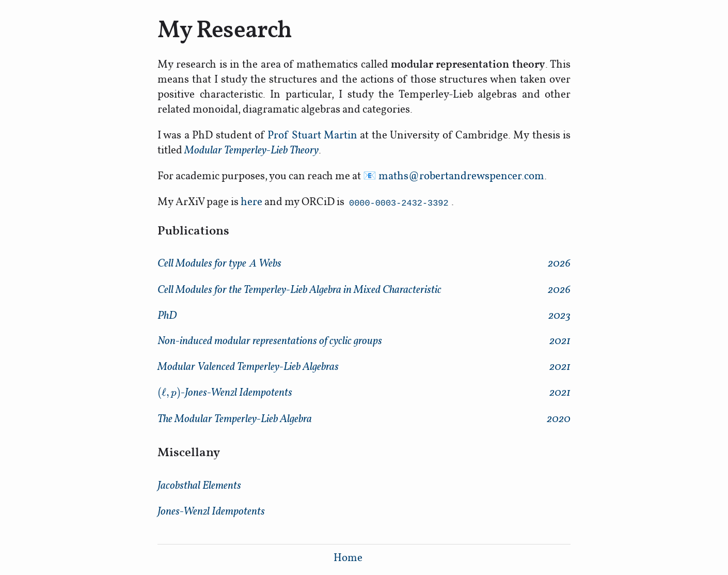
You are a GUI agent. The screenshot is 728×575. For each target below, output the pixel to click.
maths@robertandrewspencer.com (461, 175)
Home (348, 557)
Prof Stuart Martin (312, 135)
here (251, 201)
